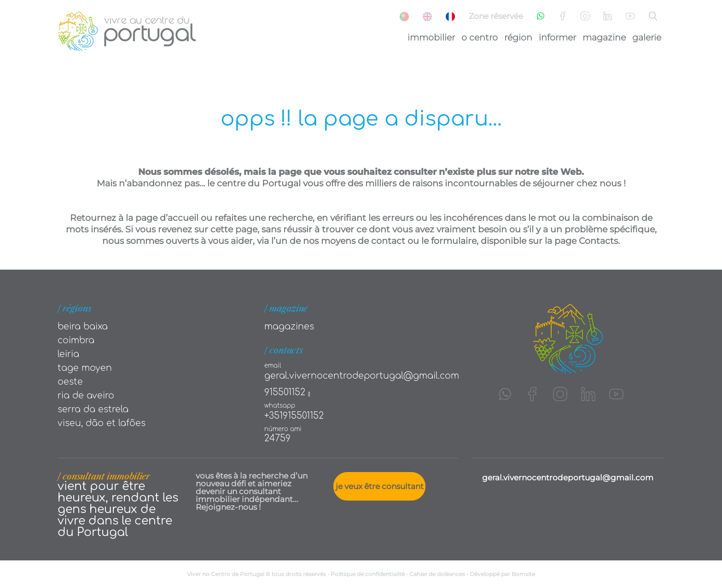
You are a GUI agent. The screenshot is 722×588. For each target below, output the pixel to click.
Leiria (68, 354)
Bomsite (523, 574)
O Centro (480, 37)
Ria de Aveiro (86, 395)
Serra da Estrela (93, 409)
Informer (557, 37)
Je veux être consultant (380, 486)
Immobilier (431, 37)
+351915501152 (294, 416)
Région (518, 37)
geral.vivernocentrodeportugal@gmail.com (362, 376)
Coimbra (76, 340)
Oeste (70, 382)
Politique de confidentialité (368, 574)
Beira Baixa (83, 326)
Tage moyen (85, 368)
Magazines (289, 326)
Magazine (604, 37)
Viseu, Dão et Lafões (102, 423)
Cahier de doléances (437, 574)
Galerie (647, 37)
